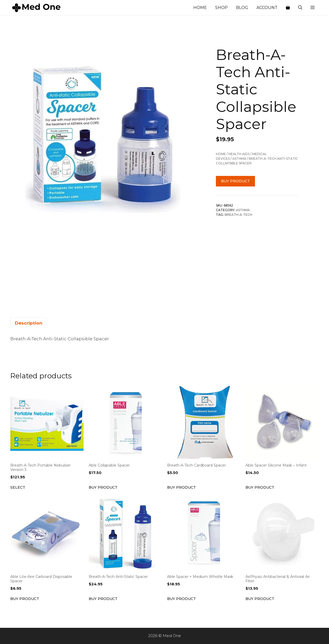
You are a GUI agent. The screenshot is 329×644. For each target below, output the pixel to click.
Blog (242, 8)
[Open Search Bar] (300, 8)
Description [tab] (29, 323)
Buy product (235, 181)
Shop (221, 8)
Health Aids (239, 154)
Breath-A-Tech (238, 215)
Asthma (239, 159)
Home (200, 8)
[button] (313, 8)
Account (267, 8)
